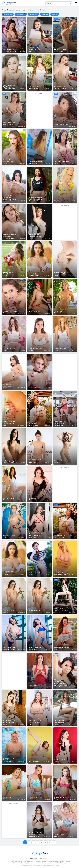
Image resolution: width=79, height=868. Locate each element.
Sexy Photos (8, 14)
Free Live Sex (21, 14)
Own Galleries (44, 859)
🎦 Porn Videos (33, 14)
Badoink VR (45, 14)
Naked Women (34, 859)
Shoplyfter (55, 14)
